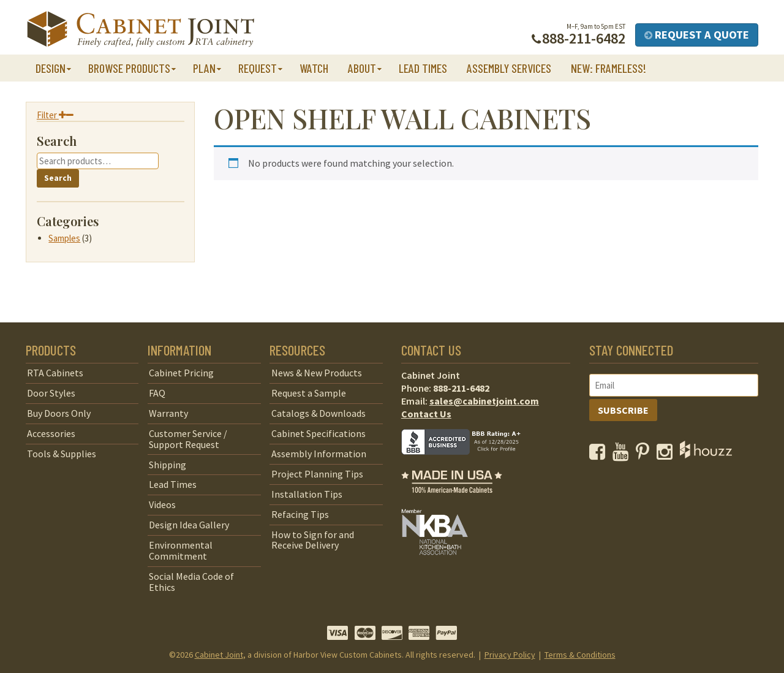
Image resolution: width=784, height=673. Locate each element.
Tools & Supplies (62, 454)
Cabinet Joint (219, 655)
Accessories (51, 433)
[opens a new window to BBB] (469, 463)
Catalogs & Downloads (318, 413)
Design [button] (51, 68)
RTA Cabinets (55, 373)
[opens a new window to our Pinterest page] (645, 455)
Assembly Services (509, 68)
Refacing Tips (300, 514)
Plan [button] (204, 68)
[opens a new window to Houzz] (706, 455)
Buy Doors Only (59, 413)
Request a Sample (309, 393)
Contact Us (426, 414)
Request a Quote (697, 35)
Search (58, 178)
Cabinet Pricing (181, 373)
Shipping (168, 465)
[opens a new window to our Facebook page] (600, 455)
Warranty (168, 413)
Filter (55, 115)
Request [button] (258, 68)
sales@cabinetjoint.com (484, 401)
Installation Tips (307, 494)
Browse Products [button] (129, 68)
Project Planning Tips (317, 474)
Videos (162, 504)
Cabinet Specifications (318, 433)
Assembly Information (319, 454)
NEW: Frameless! (609, 68)
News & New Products (317, 373)
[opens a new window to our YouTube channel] (623, 455)
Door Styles (51, 393)
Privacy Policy (510, 655)
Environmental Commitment (181, 550)
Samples (64, 238)
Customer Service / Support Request (188, 439)
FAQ (157, 393)
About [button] (362, 68)
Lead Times (423, 68)
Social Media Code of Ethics (191, 582)
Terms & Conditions (580, 655)
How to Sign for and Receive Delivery (313, 540)
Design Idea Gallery (189, 525)
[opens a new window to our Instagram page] (667, 455)
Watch (314, 68)
